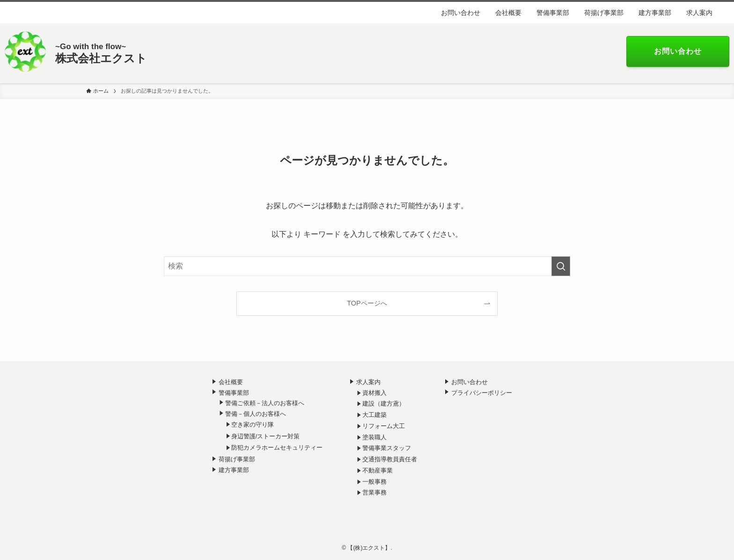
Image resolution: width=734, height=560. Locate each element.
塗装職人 (374, 437)
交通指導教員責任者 (390, 459)
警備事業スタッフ (387, 448)
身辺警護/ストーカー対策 (266, 436)
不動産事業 (378, 470)
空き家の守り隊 (253, 425)
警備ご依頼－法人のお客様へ (265, 403)
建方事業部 (234, 470)
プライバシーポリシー (482, 393)
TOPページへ (367, 303)
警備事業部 (234, 393)
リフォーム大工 (384, 426)
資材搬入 (374, 393)
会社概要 (231, 382)
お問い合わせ (470, 382)
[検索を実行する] (561, 266)
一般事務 (374, 482)
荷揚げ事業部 (237, 459)
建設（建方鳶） (384, 404)
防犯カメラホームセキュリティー (277, 447)
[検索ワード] (367, 266)
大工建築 (374, 415)
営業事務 (374, 492)
